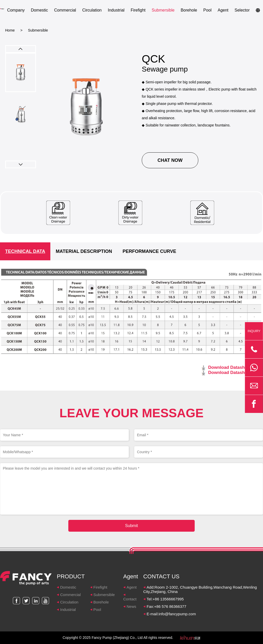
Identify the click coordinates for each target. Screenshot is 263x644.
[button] (21, 164)
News (131, 606)
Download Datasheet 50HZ (236, 367)
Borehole (189, 10)
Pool (207, 10)
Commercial (65, 10)
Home (10, 30)
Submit (131, 526)
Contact (130, 599)
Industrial (116, 10)
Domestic (39, 10)
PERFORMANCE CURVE (149, 251)
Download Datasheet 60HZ (236, 373)
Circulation (92, 10)
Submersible (163, 10)
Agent (223, 10)
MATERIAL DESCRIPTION (84, 251)
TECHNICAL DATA (25, 251)
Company (16, 10)
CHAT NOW (170, 160)
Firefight (138, 10)
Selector (242, 10)
